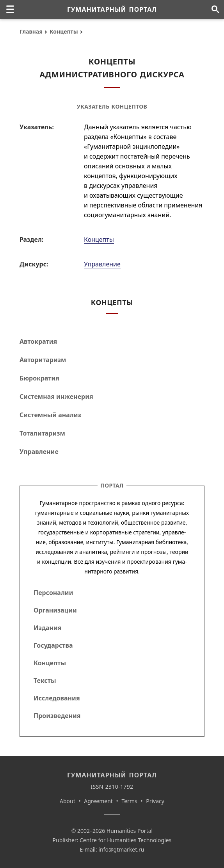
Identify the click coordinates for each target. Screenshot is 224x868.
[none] (10, 9)
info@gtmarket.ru (121, 849)
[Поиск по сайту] (215, 9)
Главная (31, 31)
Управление (102, 264)
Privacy (155, 801)
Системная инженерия (56, 396)
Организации (55, 610)
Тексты (45, 680)
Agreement (98, 801)
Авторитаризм (43, 360)
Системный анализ (50, 415)
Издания (48, 628)
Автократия (38, 341)
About (68, 801)
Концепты (64, 31)
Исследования (57, 698)
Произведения (57, 716)
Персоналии (53, 593)
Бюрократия (39, 378)
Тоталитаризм (42, 433)
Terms (129, 801)
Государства (53, 645)
